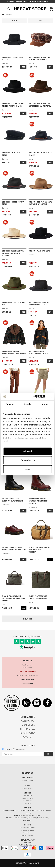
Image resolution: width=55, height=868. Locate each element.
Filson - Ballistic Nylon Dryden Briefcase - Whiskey (39, 550)
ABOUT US (28, 737)
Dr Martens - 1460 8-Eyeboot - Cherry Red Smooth (38, 501)
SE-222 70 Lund (28, 801)
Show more (28, 619)
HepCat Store (28, 796)
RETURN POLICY (27, 733)
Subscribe (8, 750)
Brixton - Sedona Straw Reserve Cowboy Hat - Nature (13, 253)
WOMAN (9, 15)
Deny (27, 469)
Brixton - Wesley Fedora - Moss (14, 304)
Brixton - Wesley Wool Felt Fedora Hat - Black (39, 304)
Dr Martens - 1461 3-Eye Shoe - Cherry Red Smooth (14, 549)
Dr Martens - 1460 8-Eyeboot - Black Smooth (13, 500)
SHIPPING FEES (28, 729)
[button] (4, 9)
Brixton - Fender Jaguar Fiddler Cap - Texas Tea (39, 59)
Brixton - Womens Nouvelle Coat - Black (38, 353)
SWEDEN (27, 803)
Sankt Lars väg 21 (27, 798)
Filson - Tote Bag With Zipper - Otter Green (38, 597)
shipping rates (29, 830)
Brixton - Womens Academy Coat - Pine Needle (14, 353)
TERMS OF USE (27, 725)
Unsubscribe (20, 750)
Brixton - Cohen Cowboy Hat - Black (13, 59)
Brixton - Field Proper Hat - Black (40, 154)
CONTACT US (28, 721)
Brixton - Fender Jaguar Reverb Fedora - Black (13, 105)
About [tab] (45, 404)
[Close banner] (51, 397)
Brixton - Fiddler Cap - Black (12, 154)
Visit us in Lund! (28, 684)
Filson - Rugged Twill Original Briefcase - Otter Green (14, 599)
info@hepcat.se (27, 788)
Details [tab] (28, 404)
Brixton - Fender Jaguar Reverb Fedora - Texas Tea (40, 105)
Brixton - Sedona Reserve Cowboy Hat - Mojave (40, 203)
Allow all (27, 451)
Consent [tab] (10, 404)
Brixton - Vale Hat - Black (40, 251)
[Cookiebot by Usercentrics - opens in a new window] (34, 397)
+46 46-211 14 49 (27, 780)
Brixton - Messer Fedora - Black (14, 203)
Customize (28, 460)
